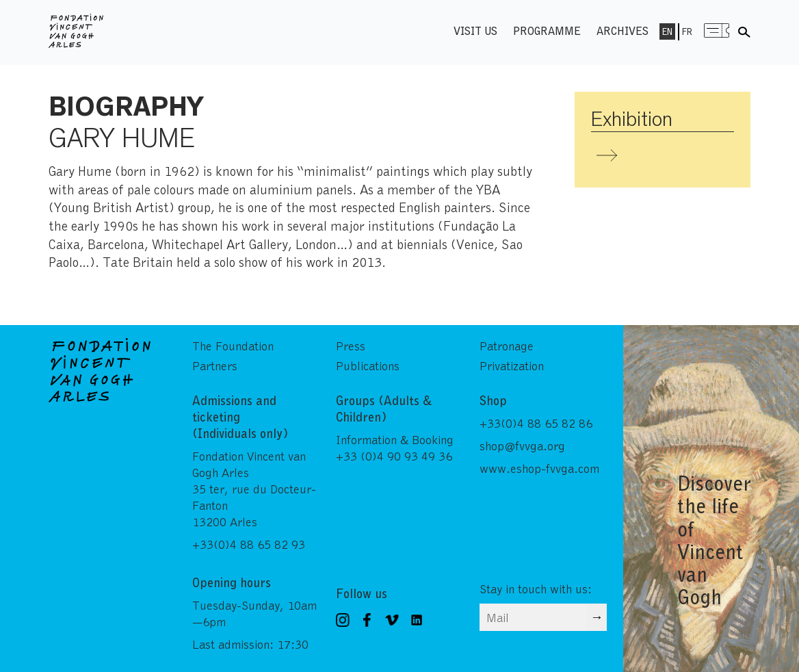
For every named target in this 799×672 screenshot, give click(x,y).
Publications (368, 365)
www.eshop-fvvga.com (539, 468)
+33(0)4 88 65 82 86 (536, 423)
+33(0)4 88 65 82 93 (249, 544)
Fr (687, 31)
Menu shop (717, 30)
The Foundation (233, 346)
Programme (547, 30)
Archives (623, 30)
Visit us (475, 30)
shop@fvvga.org (522, 445)
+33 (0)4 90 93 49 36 (394, 456)
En (667, 31)
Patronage (507, 346)
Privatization (512, 365)
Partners (215, 365)
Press (351, 346)
